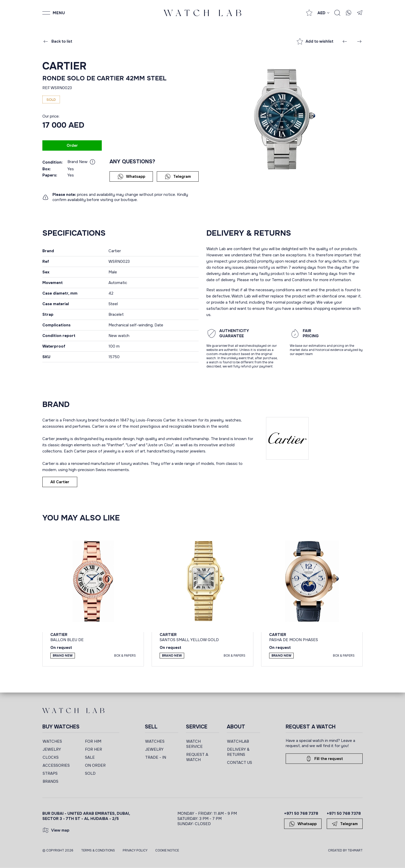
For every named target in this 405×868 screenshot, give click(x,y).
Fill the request (324, 759)
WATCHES (52, 741)
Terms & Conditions (98, 850)
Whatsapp (131, 176)
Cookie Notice (167, 850)
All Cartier (60, 482)
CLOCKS (51, 757)
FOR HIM (93, 741)
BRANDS (50, 781)
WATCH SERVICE (194, 744)
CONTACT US (240, 763)
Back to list (57, 41)
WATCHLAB (238, 741)
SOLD (90, 773)
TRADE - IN (156, 757)
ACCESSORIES (56, 765)
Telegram (178, 176)
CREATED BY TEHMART (345, 850)
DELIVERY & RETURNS (238, 752)
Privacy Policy (135, 850)
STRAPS (50, 773)
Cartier (64, 66)
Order (72, 145)
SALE (90, 757)
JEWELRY (52, 749)
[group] (285, 119)
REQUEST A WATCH (197, 757)
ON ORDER (95, 765)
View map (56, 830)
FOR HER (94, 749)
